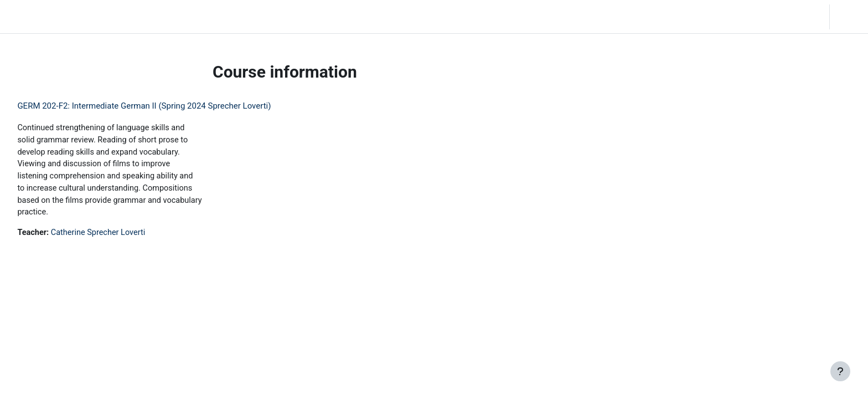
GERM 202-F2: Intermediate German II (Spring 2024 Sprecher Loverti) (169, 106)
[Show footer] (840, 371)
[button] (754, 17)
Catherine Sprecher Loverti (126, 236)
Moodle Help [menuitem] (207, 17)
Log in (848, 17)
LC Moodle (33, 17)
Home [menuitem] (87, 17)
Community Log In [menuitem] (141, 17)
